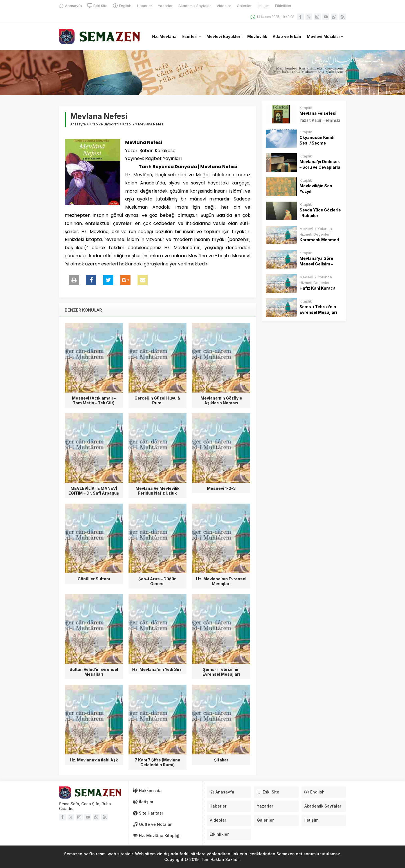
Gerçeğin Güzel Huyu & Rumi (157, 400)
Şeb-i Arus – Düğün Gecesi (157, 581)
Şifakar (221, 760)
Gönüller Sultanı (94, 579)
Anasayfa (78, 124)
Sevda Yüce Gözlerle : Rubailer (320, 213)
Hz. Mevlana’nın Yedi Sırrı (157, 669)
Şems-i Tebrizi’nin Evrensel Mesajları (221, 672)
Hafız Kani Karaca (318, 288)
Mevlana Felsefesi (318, 113)
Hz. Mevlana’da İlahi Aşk (94, 760)
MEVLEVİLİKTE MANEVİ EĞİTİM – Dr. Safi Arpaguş (94, 491)
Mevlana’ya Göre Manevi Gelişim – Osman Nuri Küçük (318, 264)
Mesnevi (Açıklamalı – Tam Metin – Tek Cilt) (94, 400)
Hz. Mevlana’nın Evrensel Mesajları (221, 581)
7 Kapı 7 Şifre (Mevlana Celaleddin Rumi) (157, 762)
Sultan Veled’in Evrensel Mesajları (94, 672)
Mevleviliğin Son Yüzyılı (316, 189)
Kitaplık (128, 124)
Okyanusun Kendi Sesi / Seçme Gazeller (317, 143)
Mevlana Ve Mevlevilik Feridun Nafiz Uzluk (157, 491)
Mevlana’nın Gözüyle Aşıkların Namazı (221, 400)
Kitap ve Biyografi (104, 124)
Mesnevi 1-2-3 (221, 488)
